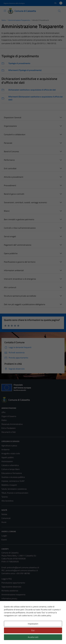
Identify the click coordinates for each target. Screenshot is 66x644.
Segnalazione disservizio (11, 587)
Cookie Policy (7, 602)
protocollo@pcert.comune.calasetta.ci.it (23, 567)
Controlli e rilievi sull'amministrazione (20, 228)
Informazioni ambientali (14, 270)
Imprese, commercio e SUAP (13, 481)
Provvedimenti (10, 185)
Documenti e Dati (9, 432)
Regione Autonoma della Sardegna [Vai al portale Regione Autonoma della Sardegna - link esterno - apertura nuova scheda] (14, 3)
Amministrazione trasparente (13, 595)
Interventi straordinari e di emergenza (20, 279)
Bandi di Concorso (11, 151)
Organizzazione (10, 126)
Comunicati (6, 518)
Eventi (4, 540)
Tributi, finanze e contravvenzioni (15, 493)
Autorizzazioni (7, 461)
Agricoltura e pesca (9, 446)
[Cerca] (59, 11)
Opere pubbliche (11, 253)
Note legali (6, 606)
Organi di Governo (9, 416)
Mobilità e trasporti (9, 485)
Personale (8, 143)
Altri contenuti (10, 287)
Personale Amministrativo (12, 424)
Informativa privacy (9, 598)
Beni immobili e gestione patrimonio (19, 219)
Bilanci (7, 211)
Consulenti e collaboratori (15, 134)
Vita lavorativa (7, 501)
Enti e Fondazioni (8, 428)
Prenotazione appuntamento (13, 583)
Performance (9, 160)
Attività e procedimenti (14, 177)
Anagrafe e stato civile (11, 453)
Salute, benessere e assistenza (14, 489)
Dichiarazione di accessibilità (13, 610)
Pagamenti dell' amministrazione (18, 245)
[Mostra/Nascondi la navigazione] (5, 11)
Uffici (4, 412)
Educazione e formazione (12, 473)
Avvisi (4, 522)
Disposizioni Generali (13, 117)
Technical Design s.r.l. (18, 638)
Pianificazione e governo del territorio (20, 262)
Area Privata (7, 624)
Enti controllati (10, 168)
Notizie (4, 514)
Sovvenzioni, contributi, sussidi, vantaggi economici (25, 202)
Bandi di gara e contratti (14, 194)
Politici (4, 420)
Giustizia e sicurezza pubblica (13, 477)
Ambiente (5, 449)
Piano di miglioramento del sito (14, 614)
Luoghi (4, 536)
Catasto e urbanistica (10, 465)
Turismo (5, 497)
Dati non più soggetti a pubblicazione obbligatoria (25, 304)
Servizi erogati (10, 236)
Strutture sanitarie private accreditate (20, 296)
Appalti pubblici (8, 457)
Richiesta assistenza (10, 591)
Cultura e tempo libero (11, 469)
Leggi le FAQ (7, 579)
